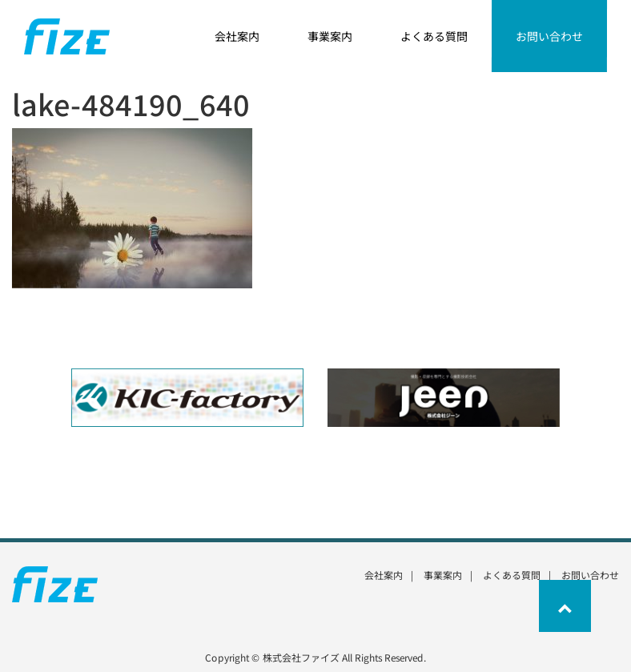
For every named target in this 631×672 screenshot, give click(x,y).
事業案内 (443, 575)
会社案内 (384, 575)
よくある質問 (512, 575)
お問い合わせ (590, 575)
